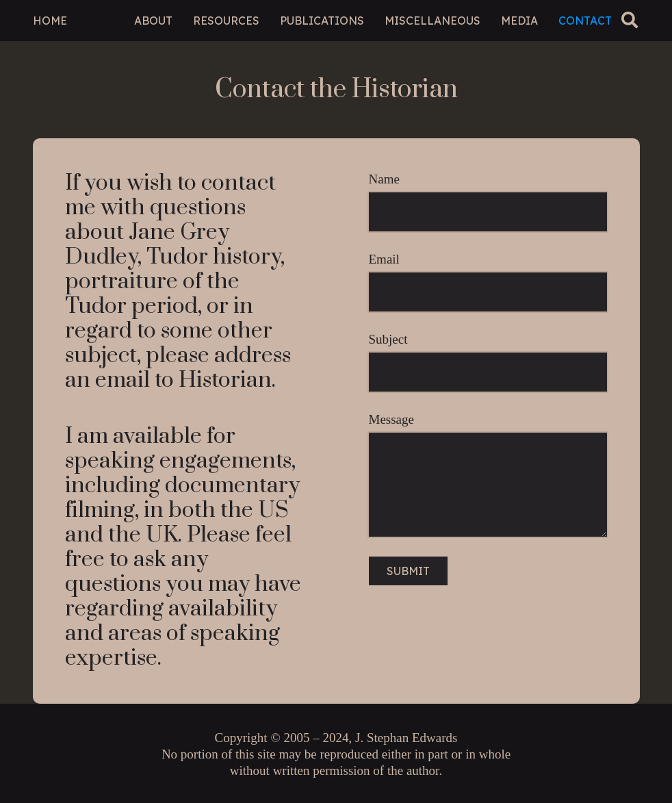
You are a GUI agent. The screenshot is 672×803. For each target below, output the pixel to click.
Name (488, 202)
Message (488, 475)
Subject (488, 362)
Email (488, 282)
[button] (630, 20)
